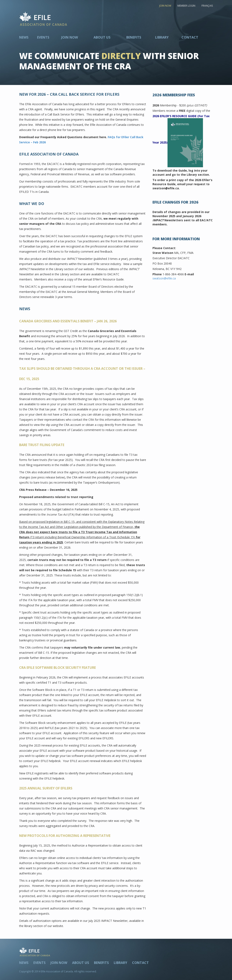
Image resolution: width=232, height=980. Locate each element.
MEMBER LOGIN (186, 6)
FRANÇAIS (207, 6)
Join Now (70, 37)
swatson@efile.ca (164, 278)
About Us (102, 37)
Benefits (134, 37)
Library (162, 37)
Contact (190, 37)
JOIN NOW (165, 6)
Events (43, 37)
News (24, 37)
